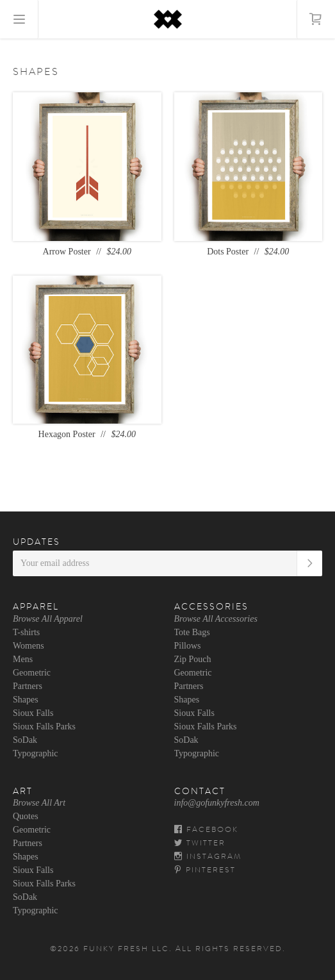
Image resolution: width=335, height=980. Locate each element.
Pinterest (205, 870)
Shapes (26, 700)
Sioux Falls (33, 713)
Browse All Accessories (216, 619)
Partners (28, 686)
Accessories (211, 606)
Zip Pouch (193, 659)
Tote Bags (192, 632)
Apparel (36, 606)
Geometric (32, 673)
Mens (23, 659)
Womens (29, 646)
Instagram (208, 856)
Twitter (200, 843)
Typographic (36, 753)
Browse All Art (39, 803)
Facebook (206, 829)
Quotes (26, 816)
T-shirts (26, 632)
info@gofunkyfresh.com (217, 803)
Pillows (188, 646)
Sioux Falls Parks (44, 727)
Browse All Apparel (48, 619)
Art (23, 791)
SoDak (25, 740)
